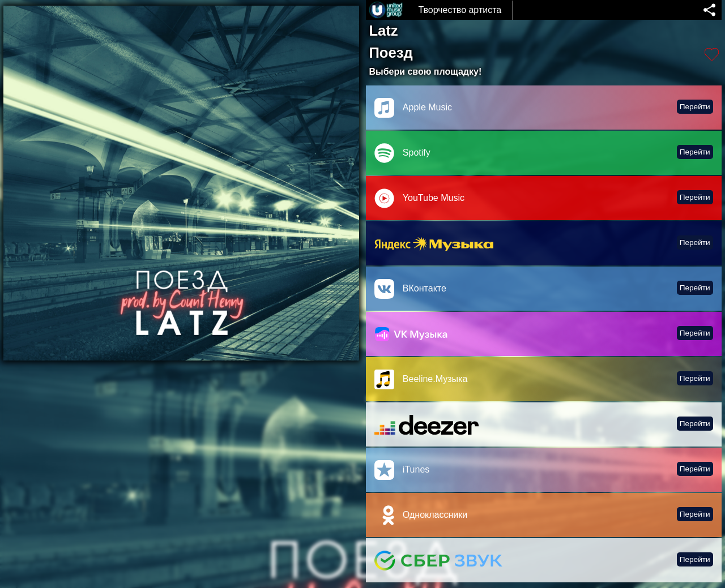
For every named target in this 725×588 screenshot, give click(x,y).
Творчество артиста (460, 10)
